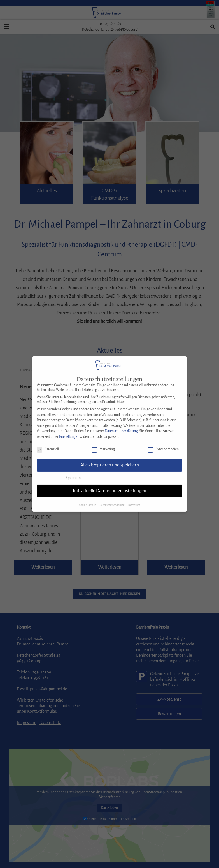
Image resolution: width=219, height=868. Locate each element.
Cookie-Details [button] (88, 499)
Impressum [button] (134, 499)
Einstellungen (69, 430)
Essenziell (48, 443)
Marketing (103, 443)
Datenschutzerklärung (121, 425)
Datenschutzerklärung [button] (112, 499)
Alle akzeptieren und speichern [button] (110, 459)
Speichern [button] (73, 472)
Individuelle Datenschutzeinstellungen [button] (109, 485)
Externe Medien (163, 443)
